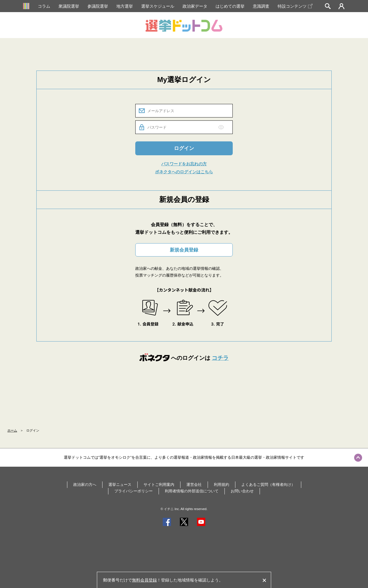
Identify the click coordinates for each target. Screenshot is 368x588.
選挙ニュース (120, 485)
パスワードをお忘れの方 (184, 164)
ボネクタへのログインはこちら (184, 172)
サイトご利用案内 (159, 485)
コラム (44, 6)
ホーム (12, 430)
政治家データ (195, 6)
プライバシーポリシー (133, 491)
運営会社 (194, 485)
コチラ (220, 358)
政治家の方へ (85, 485)
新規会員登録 (184, 250)
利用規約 (222, 485)
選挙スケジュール (158, 6)
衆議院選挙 (69, 6)
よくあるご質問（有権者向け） (268, 485)
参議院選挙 (98, 6)
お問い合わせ (242, 491)
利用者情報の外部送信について (192, 491)
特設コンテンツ (295, 6)
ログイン (184, 148)
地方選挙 (125, 6)
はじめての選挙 (230, 6)
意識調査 (261, 6)
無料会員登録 (144, 580)
